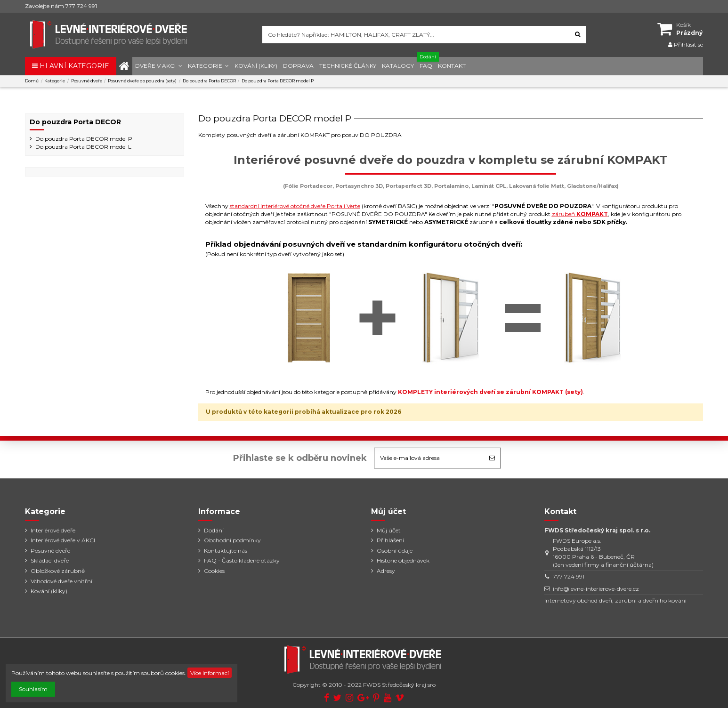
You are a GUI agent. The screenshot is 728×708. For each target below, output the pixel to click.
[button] (159, 66)
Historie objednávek (403, 560)
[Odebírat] (492, 458)
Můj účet (389, 530)
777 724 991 (569, 576)
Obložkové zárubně (58, 571)
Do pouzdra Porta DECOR (75, 122)
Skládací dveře (50, 560)
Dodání (214, 530)
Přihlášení (390, 540)
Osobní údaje (395, 551)
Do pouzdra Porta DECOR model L (83, 147)
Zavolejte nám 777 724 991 (61, 6)
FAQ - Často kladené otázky (242, 560)
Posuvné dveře (50, 551)
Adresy (386, 571)
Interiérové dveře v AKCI (63, 540)
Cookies (214, 571)
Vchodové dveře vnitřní (61, 581)
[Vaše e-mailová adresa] (429, 458)
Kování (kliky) (49, 591)
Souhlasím (33, 689)
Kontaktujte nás (226, 551)
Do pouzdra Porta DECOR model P (84, 139)
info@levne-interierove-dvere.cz (596, 589)
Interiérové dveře (53, 530)
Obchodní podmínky (232, 540)
